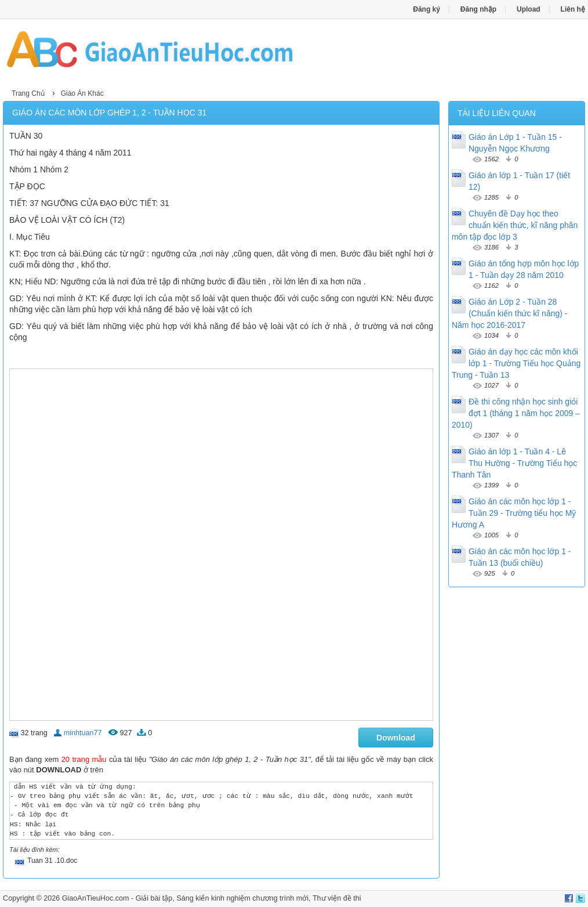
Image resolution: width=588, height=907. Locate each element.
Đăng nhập (478, 9)
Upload (529, 9)
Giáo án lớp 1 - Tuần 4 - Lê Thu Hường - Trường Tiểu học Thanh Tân (514, 463)
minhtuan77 (83, 733)
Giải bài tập (154, 898)
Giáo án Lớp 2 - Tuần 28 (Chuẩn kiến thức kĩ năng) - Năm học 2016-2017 (510, 313)
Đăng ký (427, 9)
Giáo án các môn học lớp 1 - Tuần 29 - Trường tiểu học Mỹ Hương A (514, 513)
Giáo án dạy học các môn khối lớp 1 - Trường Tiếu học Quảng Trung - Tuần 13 (516, 363)
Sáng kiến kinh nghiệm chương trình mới (242, 898)
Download (396, 738)
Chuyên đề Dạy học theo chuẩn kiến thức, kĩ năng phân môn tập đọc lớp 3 (515, 225)
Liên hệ (573, 9)
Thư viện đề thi (337, 898)
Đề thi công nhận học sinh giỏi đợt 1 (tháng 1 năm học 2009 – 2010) (516, 413)
